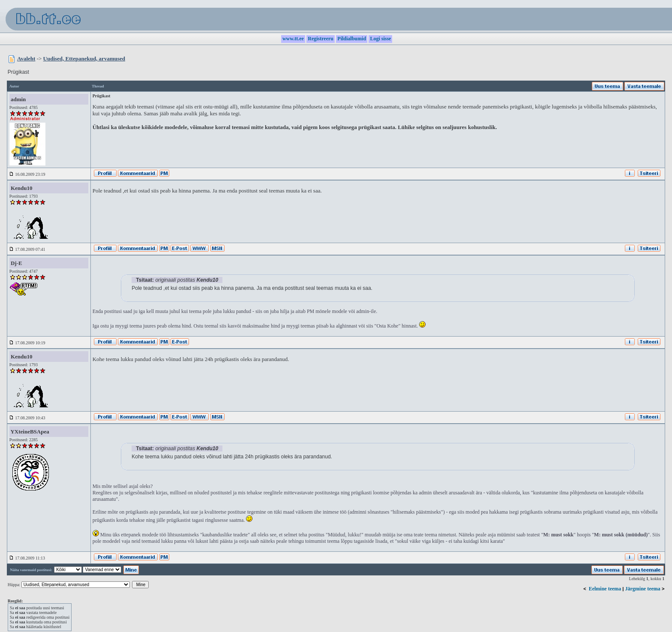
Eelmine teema (605, 589)
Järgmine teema (643, 589)
